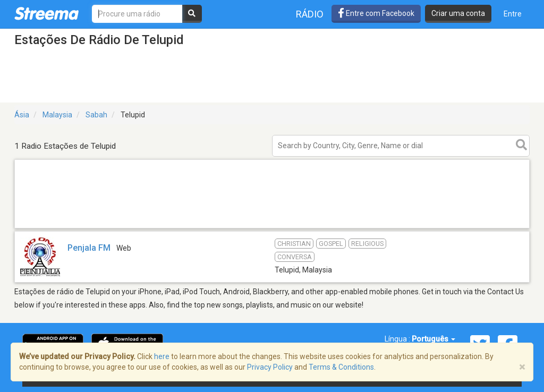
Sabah (96, 115)
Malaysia (57, 115)
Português (433, 339)
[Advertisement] (272, 228)
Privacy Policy (270, 367)
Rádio (310, 14)
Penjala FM (89, 248)
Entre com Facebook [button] (376, 13)
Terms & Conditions (341, 367)
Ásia (22, 115)
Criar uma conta (458, 13)
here (162, 356)
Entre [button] (513, 14)
